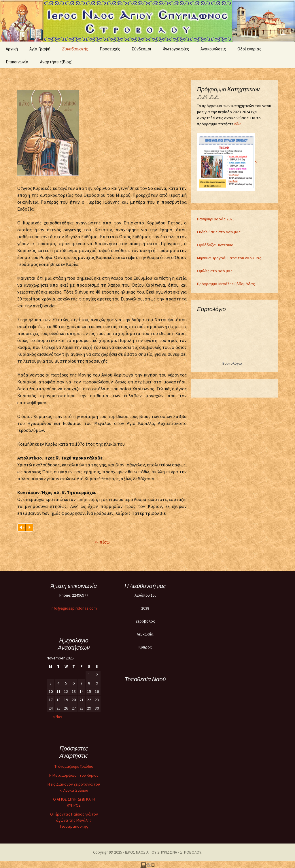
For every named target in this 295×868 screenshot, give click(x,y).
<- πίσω (102, 542)
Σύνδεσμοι (141, 49)
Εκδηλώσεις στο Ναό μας (219, 232)
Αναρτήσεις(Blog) (56, 62)
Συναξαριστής (75, 49)
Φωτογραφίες (176, 49)
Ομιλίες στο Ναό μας (215, 271)
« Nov (58, 716)
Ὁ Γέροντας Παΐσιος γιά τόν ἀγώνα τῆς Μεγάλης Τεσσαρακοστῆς (74, 820)
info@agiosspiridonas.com (74, 608)
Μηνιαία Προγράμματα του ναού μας (229, 258)
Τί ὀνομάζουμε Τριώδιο (74, 766)
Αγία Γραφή (40, 49)
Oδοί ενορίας (249, 49)
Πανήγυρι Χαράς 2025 (216, 219)
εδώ (238, 124)
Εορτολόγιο (232, 363)
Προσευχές (110, 49)
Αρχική (12, 49)
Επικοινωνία (17, 62)
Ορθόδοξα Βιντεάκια (215, 245)
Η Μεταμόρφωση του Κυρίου (74, 775)
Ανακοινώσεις (213, 49)
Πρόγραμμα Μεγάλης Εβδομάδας (226, 284)
